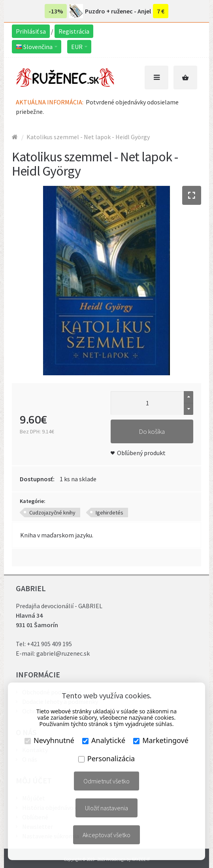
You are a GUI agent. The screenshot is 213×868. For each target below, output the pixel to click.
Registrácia (74, 31)
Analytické (104, 740)
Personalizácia (106, 758)
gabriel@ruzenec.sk (63, 653)
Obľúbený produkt (141, 453)
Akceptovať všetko (106, 835)
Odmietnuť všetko (106, 781)
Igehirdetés (109, 512)
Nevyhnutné (49, 740)
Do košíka (152, 431)
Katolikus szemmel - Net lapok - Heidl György (88, 137)
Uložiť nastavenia (106, 808)
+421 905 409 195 (49, 644)
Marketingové (161, 740)
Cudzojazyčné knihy (52, 512)
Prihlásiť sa (31, 31)
